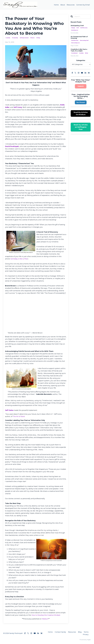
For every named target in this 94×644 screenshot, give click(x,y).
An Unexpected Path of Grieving (79, 37)
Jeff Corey (18, 107)
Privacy (86, 634)
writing (38, 38)
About (63, 5)
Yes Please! (81, 102)
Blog (80, 632)
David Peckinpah (12, 146)
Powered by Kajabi (85, 640)
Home (56, 5)
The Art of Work (19, 416)
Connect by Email (83, 5)
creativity (8, 38)
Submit (81, 86)
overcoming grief (84, 40)
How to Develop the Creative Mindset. (46, 615)
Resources (71, 5)
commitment (74, 53)
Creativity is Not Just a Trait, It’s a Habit (79, 50)
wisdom (32, 38)
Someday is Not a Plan (19, 259)
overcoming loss (75, 43)
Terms (86, 632)
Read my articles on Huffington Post (81, 127)
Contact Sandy (60, 632)
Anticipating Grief (77, 26)
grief (78, 28)
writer (87, 53)
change (73, 28)
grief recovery (84, 28)
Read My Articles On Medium (81, 113)
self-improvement (24, 38)
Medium (45, 619)
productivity (15, 38)
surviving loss (75, 30)
